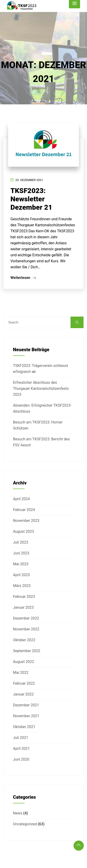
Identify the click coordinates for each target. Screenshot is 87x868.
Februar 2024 (24, 510)
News (18, 813)
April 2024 (21, 499)
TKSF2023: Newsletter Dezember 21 (31, 199)
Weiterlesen (23, 278)
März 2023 (22, 586)
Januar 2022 (23, 694)
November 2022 (26, 629)
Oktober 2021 (24, 727)
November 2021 (26, 716)
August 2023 (23, 531)
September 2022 (27, 651)
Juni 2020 (21, 759)
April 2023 (21, 575)
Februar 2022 (24, 683)
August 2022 (23, 662)
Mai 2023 (21, 564)
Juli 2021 (21, 738)
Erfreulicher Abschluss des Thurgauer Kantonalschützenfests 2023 (41, 389)
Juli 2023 (21, 542)
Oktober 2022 (24, 640)
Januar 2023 (23, 607)
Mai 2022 (21, 673)
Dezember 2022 (26, 618)
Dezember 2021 (26, 705)
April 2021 (21, 749)
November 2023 (26, 521)
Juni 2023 (21, 553)
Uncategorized (25, 824)
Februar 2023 (24, 597)
